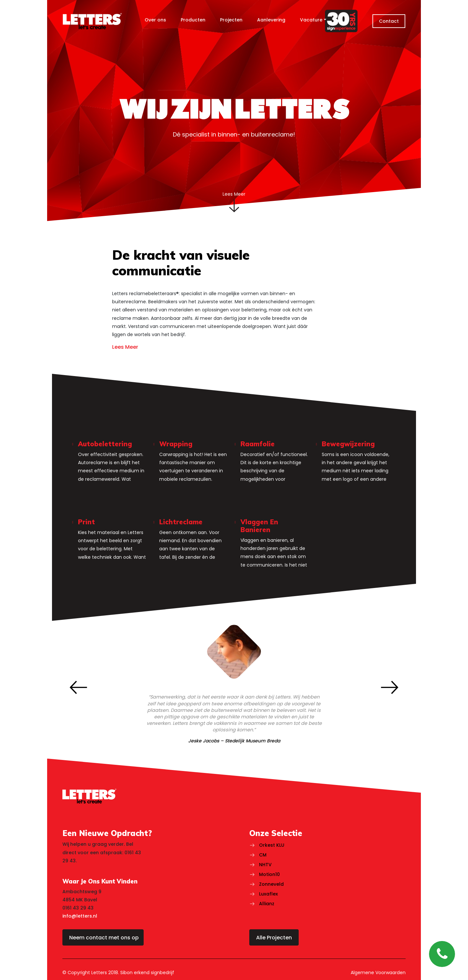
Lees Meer (125, 347)
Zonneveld (271, 884)
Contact (389, 21)
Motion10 (269, 874)
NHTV (265, 865)
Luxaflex (268, 894)
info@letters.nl (80, 916)
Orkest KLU (272, 845)
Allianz (267, 904)
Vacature (311, 20)
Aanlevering (271, 20)
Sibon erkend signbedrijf (147, 973)
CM (263, 855)
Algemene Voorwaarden (378, 973)
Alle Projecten (274, 938)
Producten (193, 20)
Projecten (231, 20)
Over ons (155, 20)
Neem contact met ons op (104, 938)
